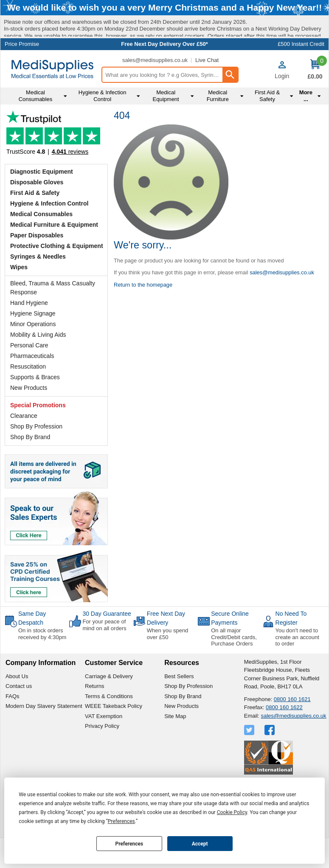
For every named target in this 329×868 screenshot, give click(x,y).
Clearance (24, 446)
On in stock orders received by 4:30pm (42, 664)
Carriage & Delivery (109, 706)
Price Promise (22, 75)
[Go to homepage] (52, 99)
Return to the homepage (143, 315)
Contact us (19, 717)
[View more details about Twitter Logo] (250, 761)
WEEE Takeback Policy (114, 737)
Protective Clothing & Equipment (57, 276)
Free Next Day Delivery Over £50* (164, 75)
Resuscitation (28, 397)
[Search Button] (230, 105)
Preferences (129, 844)
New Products (29, 418)
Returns (95, 717)
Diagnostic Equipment (42, 202)
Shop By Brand (30, 468)
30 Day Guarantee (107, 644)
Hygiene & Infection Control (49, 234)
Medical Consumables (41, 245)
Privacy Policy (102, 757)
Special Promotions (38, 436)
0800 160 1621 (292, 729)
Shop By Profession (36, 457)
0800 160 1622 (284, 738)
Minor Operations (33, 355)
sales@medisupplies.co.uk (155, 90)
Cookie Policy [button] (232, 812)
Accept (200, 844)
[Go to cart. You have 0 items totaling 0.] (315, 100)
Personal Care (29, 376)
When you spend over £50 (168, 664)
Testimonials (56, 166)
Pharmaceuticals (32, 386)
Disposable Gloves (37, 213)
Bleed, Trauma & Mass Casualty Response (53, 318)
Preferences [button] (121, 821)
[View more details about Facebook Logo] (270, 761)
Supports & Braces (35, 408)
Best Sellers (179, 706)
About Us (17, 706)
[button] (282, 100)
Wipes (19, 298)
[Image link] (56, 606)
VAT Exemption (104, 746)
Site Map (175, 746)
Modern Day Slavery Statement (44, 737)
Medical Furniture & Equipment (54, 255)
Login (282, 106)
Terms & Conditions (109, 726)
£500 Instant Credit (301, 75)
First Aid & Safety (35, 223)
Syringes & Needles (38, 287)
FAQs (13, 726)
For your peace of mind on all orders (104, 655)
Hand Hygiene (29, 333)
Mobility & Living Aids (38, 365)
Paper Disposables (37, 266)
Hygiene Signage (33, 344)
